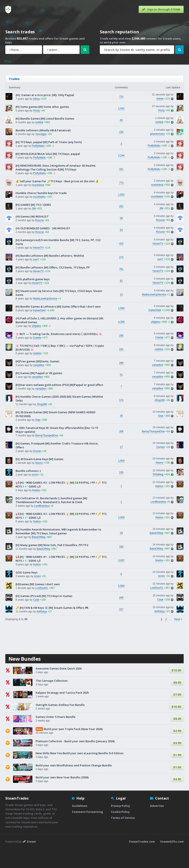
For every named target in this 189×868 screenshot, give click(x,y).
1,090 (121, 327)
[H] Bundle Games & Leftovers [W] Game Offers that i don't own (58, 326)
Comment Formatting (87, 831)
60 (121, 139)
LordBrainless (42, 525)
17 (121, 466)
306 (121, 451)
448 (121, 617)
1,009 (121, 537)
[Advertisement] (94, 80)
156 (121, 151)
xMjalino (36, 345)
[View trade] (172, 118)
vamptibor (39, 384)
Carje (36, 619)
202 (121, 226)
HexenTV (38, 267)
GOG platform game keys (33, 298)
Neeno (39, 482)
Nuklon (36, 510)
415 (121, 263)
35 (121, 435)
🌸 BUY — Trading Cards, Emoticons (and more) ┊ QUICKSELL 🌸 (59, 353)
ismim (35, 494)
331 (121, 188)
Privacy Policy (120, 825)
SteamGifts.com (172, 861)
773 (121, 202)
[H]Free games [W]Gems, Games (37, 381)
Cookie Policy (120, 831)
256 (121, 355)
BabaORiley (39, 556)
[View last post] (172, 130)
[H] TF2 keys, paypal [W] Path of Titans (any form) (49, 161)
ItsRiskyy (42, 631)
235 (121, 492)
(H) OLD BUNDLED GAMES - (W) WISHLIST (43, 247)
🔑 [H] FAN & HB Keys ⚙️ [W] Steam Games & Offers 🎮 (52, 627)
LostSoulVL (42, 607)
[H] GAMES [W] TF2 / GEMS (33, 224)
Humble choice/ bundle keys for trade (41, 212)
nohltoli (39, 142)
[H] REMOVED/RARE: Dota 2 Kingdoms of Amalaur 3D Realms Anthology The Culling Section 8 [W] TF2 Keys (56, 187)
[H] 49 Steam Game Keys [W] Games (39, 478)
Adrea (36, 118)
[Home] (8, 9)
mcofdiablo (39, 216)
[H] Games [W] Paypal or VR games (39, 392)
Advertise (157, 825)
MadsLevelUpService (45, 318)
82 (121, 300)
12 (121, 314)
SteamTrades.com (142, 861)
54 (121, 249)
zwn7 (36, 279)
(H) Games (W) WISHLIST (32, 236)
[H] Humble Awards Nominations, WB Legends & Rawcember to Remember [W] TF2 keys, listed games (58, 551)
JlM (34, 228)
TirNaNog (158, 494)
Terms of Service (123, 837)
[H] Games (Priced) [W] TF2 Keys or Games (44, 615)
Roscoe (40, 240)
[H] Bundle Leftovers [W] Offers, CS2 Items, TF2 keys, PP (53, 287)
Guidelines (80, 825)
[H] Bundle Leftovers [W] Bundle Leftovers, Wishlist (50, 275)
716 (121, 116)
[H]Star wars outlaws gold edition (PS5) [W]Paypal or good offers (59, 404)
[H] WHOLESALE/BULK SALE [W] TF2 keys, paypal (48, 173)
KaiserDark (39, 330)
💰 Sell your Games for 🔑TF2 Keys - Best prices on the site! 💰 (57, 200)
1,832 (121, 214)
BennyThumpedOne (47, 455)
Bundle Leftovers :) (28, 490)
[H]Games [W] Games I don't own (38, 603)
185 (121, 566)
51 (121, 394)
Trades (14, 98)
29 (121, 552)
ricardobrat (38, 204)
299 (121, 382)
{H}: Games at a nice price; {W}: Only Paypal (45, 114)
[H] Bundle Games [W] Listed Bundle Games (45, 138)
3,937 (121, 580)
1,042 (121, 128)
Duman (37, 470)
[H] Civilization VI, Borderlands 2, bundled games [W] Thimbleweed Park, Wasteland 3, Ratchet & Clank (51, 519)
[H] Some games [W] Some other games (42, 126)
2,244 (121, 175)
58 (121, 237)
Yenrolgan (41, 153)
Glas (38, 439)
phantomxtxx (157, 153)
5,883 (121, 605)
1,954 (121, 480)
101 (121, 369)
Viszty (36, 130)
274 (121, 277)
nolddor (37, 373)
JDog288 (42, 424)
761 (121, 288)
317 (121, 629)
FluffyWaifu (38, 165)
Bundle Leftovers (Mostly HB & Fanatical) (43, 150)
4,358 (121, 341)
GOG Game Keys (27, 592)
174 (121, 419)
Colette (37, 357)
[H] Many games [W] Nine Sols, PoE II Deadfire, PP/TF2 (52, 564)
